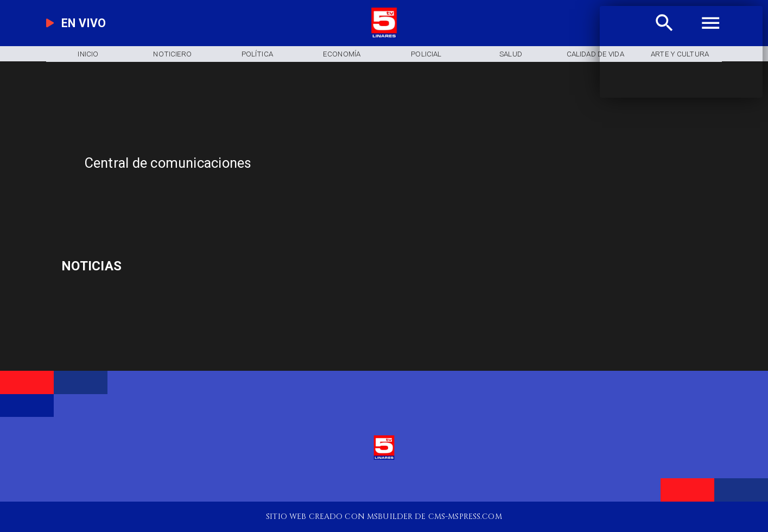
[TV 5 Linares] (258, 200)
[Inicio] (88, 54)
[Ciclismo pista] (169, 267)
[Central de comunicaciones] (296, 163)
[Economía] (342, 54)
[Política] (257, 54)
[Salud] (511, 54)
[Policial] (426, 54)
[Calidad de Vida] (595, 54)
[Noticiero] (173, 54)
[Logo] (384, 36)
